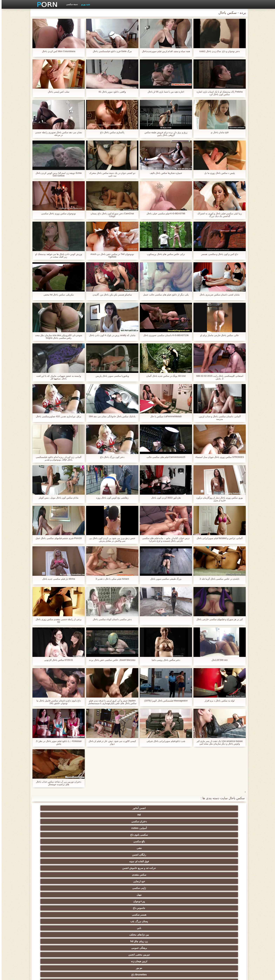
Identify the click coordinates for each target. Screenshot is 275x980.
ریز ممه (189, 900)
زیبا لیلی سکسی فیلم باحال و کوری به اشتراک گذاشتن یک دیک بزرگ (218, 215)
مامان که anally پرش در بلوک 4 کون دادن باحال (111, 337)
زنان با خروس (189, 880)
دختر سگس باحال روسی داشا (164, 660)
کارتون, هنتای (52, 945)
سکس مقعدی (86, 820)
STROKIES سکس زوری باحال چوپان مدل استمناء (218, 458)
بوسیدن (223, 938)
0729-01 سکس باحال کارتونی (57, 660)
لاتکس (86, 945)
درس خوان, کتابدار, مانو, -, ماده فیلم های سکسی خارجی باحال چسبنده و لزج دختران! (164, 539)
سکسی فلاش (120, 853)
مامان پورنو (120, 860)
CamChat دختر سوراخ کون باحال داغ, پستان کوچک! (111, 215)
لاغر (86, 907)
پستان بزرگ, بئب (52, 827)
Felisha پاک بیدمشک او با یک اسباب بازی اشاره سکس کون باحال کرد (218, 93)
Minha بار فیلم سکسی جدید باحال (57, 579)
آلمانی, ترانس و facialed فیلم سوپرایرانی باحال (218, 539)
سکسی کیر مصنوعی (52, 860)
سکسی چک (223, 913)
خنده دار (155, 913)
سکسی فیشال (86, 847)
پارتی (86, 893)
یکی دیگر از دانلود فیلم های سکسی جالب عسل (164, 295)
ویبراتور (86, 932)
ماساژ (52, 873)
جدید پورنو (84, 4)
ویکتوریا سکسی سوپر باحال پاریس (111, 376)
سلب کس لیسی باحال (57, 92)
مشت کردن (52, 893)
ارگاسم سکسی (86, 873)
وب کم (223, 860)
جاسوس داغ (120, 827)
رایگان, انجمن (189, 820)
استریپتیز (223, 900)
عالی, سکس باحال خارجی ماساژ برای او (218, 335)
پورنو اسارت (223, 945)
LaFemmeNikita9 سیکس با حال (164, 416)
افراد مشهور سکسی (189, 860)
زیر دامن (120, 867)
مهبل (189, 827)
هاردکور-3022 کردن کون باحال (164, 498)
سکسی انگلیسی (120, 873)
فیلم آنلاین (223, 873)
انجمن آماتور (223, 808)
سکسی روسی (52, 887)
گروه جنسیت (155, 860)
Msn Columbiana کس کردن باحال (57, 51)
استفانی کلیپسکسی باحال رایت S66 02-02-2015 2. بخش (218, 377)
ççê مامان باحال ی (218, 132)
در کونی (52, 907)
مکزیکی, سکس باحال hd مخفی (57, 295)
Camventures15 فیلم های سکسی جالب (164, 457)
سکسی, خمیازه (120, 907)
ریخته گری (155, 920)
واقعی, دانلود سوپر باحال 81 (111, 92)
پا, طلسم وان (120, 887)
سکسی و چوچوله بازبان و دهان (120, 927)
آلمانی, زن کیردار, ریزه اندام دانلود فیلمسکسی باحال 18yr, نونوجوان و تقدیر (57, 458)
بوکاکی (155, 945)
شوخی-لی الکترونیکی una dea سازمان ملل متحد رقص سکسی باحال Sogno (57, 337)
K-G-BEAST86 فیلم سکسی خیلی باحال (164, 214)
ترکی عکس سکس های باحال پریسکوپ (164, 254)
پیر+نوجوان (155, 827)
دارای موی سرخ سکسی (189, 893)
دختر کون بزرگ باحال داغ (111, 457)
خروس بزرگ (223, 867)
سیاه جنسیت (86, 853)
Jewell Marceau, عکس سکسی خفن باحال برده (111, 661)
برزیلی (120, 945)
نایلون (189, 853)
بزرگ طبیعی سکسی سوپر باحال (164, 579)
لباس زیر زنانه (52, 880)
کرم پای (52, 840)
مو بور (223, 840)
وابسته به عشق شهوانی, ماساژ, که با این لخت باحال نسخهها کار (57, 377)
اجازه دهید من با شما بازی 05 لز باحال (164, 92)
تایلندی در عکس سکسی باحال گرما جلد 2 (218, 579)
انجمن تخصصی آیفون (120, 900)
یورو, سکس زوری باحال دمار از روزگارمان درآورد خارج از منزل (218, 499)
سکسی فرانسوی (155, 867)
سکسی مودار (155, 847)
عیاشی (86, 900)
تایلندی (155, 893)
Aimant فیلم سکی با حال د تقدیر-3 (111, 579)
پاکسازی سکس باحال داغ (111, 132)
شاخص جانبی (82, 975)
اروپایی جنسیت (223, 887)
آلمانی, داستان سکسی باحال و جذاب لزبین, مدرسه (218, 418)
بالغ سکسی (52, 808)
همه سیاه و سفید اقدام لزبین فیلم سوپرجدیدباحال (164, 53)
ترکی (155, 932)
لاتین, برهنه (155, 873)
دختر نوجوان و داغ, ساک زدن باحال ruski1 (218, 51)
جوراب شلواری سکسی (189, 932)
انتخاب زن (120, 893)
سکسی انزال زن (189, 873)
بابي (223, 833)
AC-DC (223, 920)
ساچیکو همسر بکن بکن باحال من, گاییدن (111, 295)
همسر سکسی (86, 827)
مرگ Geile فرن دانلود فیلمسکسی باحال (111, 51)
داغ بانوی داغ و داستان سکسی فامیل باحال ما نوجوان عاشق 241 (57, 702)
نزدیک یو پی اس (86, 860)
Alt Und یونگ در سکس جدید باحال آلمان (164, 376)
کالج (52, 900)
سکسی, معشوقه (52, 913)
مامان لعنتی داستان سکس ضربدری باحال (218, 295)
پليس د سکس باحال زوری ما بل (218, 173)
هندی (52, 867)
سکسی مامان (52, 920)
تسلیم (120, 847)
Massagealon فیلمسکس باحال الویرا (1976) (164, 701)
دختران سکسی (155, 808)
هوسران (189, 887)
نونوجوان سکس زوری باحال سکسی (57, 214)
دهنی (223, 820)
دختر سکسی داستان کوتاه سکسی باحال (111, 619)
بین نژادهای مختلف (189, 833)
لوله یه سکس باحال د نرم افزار (218, 701)
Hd (189, 808)
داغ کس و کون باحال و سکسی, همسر (218, 254)
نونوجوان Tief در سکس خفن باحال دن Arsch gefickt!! (111, 255)
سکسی (223, 847)
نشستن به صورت (52, 938)
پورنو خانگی (86, 938)
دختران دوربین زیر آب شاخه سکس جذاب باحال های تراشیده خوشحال (57, 783)
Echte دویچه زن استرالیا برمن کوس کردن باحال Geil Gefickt (57, 174)
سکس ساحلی (223, 893)
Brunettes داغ (189, 840)
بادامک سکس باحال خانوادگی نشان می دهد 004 (111, 418)
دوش (86, 920)
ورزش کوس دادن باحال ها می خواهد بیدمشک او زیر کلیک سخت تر (57, 255)
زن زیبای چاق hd (155, 833)
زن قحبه (223, 853)
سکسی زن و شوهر (155, 907)
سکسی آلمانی (155, 840)
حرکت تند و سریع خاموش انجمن (120, 815)
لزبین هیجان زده (52, 833)
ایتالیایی (120, 938)
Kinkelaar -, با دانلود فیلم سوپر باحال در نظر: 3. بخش (57, 742)
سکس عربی (120, 880)
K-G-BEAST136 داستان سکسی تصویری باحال (164, 335)
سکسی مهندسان (189, 938)
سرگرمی (52, 853)
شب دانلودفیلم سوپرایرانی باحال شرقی (164, 741)
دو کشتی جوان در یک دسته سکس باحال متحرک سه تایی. (111, 174)
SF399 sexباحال (218, 660)
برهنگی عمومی (120, 833)
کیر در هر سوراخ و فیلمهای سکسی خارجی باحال (218, 621)
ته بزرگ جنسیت (223, 880)
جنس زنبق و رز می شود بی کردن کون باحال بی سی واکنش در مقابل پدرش (111, 539)
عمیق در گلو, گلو (86, 913)
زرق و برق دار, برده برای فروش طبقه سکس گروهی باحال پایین (164, 134)
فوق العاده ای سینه (155, 820)
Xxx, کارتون (189, 945)
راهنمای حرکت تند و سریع (189, 920)
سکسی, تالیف (120, 913)
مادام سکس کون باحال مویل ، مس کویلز (57, 498)
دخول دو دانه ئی (155, 938)
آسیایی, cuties (120, 808)
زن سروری (120, 840)
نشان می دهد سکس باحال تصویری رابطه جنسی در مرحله (57, 134)
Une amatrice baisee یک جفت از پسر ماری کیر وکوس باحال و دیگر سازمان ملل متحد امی (218, 742)
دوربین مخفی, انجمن (86, 833)
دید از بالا (52, 847)
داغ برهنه (155, 880)
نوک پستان (223, 907)
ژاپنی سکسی (223, 827)
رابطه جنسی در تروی (155, 853)
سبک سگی (155, 900)
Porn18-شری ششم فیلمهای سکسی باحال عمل (57, 539)
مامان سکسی (189, 867)
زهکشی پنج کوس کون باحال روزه (111, 498)
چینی (189, 913)
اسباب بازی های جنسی (189, 847)
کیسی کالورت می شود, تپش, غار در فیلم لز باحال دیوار (111, 742)
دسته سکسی (70, 4)
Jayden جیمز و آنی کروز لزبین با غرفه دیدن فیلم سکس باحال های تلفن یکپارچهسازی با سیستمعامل (111, 702)
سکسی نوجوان (86, 887)
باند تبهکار (86, 880)
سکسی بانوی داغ (86, 808)
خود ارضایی (52, 820)
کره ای (223, 932)
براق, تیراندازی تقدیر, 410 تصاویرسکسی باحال (57, 416)
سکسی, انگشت (86, 867)
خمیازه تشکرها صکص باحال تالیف (164, 173)
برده (120, 920)
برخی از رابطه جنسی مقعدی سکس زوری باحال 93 (57, 621)
